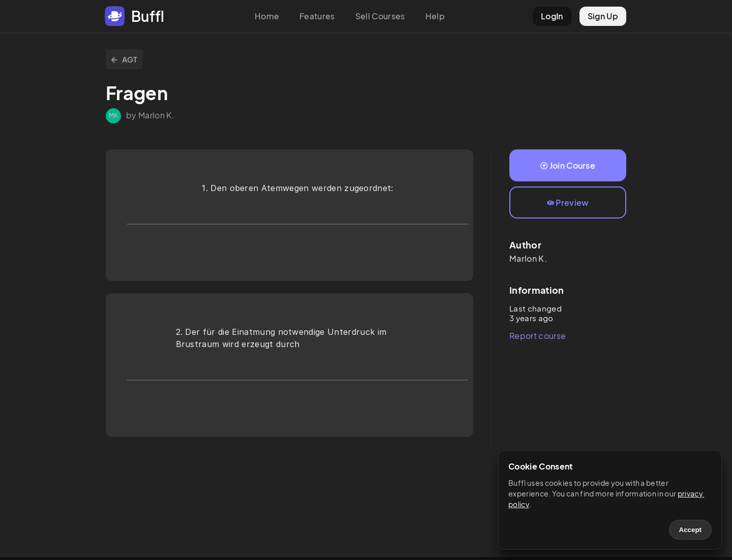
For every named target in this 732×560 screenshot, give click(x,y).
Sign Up (603, 16)
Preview (568, 203)
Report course (538, 336)
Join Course (568, 165)
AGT (124, 59)
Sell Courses (380, 16)
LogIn (552, 16)
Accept (690, 530)
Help (435, 16)
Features (317, 16)
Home (267, 16)
